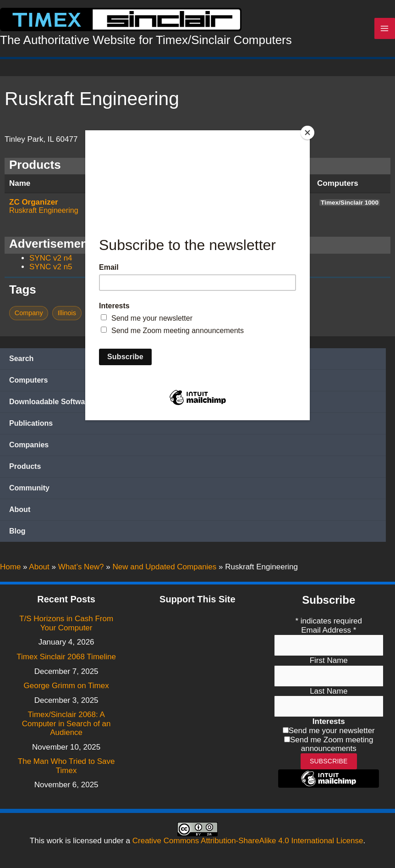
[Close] (307, 133)
